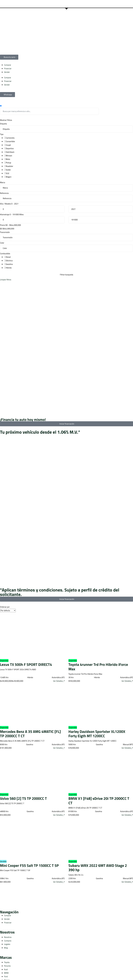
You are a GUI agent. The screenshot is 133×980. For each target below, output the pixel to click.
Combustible (5, 254)
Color (2, 243)
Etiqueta (3, 124)
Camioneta (10, 138)
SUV (7, 173)
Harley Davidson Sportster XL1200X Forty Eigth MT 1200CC (97, 734)
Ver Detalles (59, 681)
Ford (6, 976)
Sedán (8, 170)
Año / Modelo (5, 204)
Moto (8, 159)
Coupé (8, 145)
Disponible (4, 661)
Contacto (8, 941)
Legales (7, 944)
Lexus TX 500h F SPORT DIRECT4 (26, 664)
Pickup (8, 163)
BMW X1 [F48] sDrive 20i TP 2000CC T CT (99, 801)
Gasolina (9, 264)
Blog (6, 948)
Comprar (8, 65)
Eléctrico (9, 261)
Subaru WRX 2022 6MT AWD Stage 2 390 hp (98, 868)
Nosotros (8, 937)
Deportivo (10, 148)
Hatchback (10, 152)
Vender (7, 72)
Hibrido (9, 268)
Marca (2, 182)
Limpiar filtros (6, 280)
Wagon (9, 177)
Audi (6, 969)
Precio (2, 225)
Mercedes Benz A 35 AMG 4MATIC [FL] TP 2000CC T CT (30, 734)
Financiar (8, 69)
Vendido (3, 861)
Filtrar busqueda (66, 275)
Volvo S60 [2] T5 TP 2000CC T (23, 798)
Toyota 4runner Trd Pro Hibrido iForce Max (98, 667)
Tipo (2, 134)
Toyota (7, 962)
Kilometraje (5, 214)
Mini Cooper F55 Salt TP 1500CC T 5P (29, 865)
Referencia (4, 193)
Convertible (10, 141)
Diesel (8, 257)
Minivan (9, 156)
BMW (6, 973)
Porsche (7, 966)
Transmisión (5, 232)
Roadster (9, 166)
